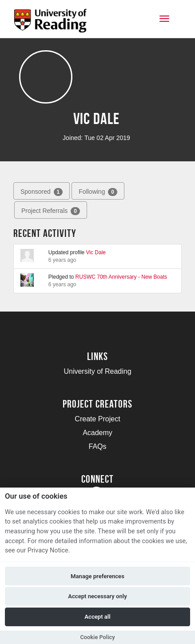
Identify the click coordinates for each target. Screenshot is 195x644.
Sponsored (42, 192)
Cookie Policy (97, 637)
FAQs (97, 446)
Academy (97, 433)
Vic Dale (96, 252)
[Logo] (50, 23)
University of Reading (97, 371)
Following (98, 192)
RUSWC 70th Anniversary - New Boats (121, 277)
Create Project (97, 419)
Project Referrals (51, 211)
